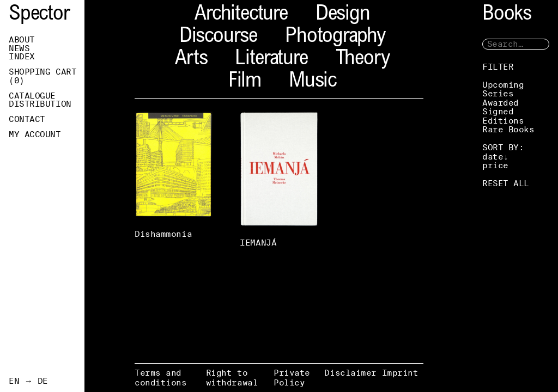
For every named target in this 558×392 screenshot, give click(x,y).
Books (507, 15)
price (495, 165)
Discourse (218, 37)
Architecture (241, 15)
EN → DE (28, 381)
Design (343, 15)
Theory (363, 60)
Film (245, 82)
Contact (27, 119)
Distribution (40, 104)
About (22, 40)
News (19, 48)
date (493, 157)
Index (22, 57)
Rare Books (508, 129)
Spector (39, 15)
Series (498, 93)
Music (313, 82)
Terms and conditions (161, 378)
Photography (335, 37)
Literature (271, 60)
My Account (35, 134)
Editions (503, 121)
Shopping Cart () (43, 76)
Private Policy (292, 378)
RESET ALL (506, 183)
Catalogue (32, 96)
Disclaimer (350, 373)
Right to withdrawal (232, 378)
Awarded (501, 103)
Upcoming (503, 85)
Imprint (400, 373)
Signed (498, 111)
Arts (191, 60)
